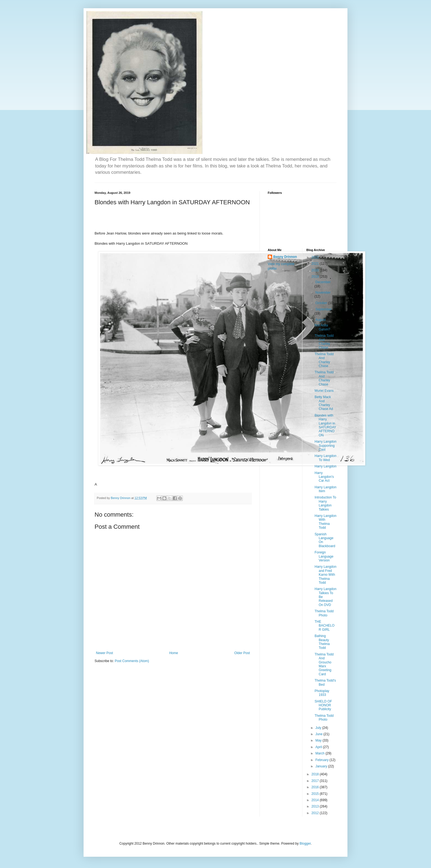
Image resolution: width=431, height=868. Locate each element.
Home (174, 653)
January (322, 766)
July (319, 728)
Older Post (242, 653)
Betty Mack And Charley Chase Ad (324, 403)
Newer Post (104, 653)
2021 (316, 264)
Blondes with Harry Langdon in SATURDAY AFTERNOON (325, 425)
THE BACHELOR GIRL (324, 626)
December (323, 282)
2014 (316, 800)
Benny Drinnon (285, 257)
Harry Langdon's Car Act (324, 477)
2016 (316, 787)
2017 (316, 781)
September (323, 309)
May (319, 740)
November (323, 293)
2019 (316, 277)
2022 (316, 257)
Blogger (305, 844)
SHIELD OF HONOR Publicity (323, 705)
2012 (316, 813)
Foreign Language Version (324, 556)
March (320, 753)
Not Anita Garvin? (322, 327)
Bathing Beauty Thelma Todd (322, 642)
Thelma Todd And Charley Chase (324, 342)
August (321, 320)
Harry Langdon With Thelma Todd (325, 522)
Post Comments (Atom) (132, 661)
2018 (316, 774)
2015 (316, 794)
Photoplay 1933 (322, 693)
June (319, 734)
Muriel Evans (324, 391)
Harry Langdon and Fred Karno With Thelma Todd (325, 575)
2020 (316, 270)
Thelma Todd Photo (324, 613)
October (322, 303)
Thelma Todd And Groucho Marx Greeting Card (324, 664)
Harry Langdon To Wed (325, 458)
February (322, 760)
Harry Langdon (325, 466)
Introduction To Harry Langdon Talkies (325, 503)
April (319, 747)
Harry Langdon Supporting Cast (325, 446)
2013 (316, 806)
